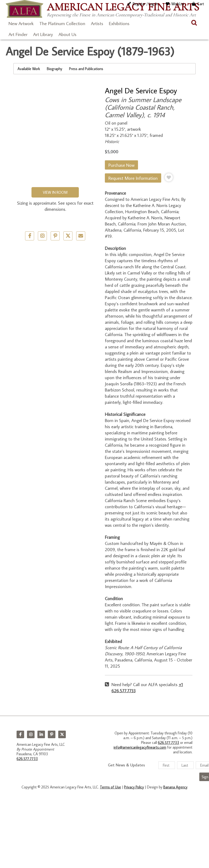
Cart (201, 4)
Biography (55, 69)
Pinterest (52, 734)
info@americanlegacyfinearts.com (140, 747)
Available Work (29, 69)
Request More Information (133, 178)
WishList (178, 4)
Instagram (31, 734)
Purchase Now (121, 165)
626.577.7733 (27, 759)
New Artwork (21, 23)
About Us (67, 34)
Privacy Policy (134, 787)
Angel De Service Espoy (141, 90)
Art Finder (18, 34)
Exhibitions (119, 23)
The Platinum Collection (62, 23)
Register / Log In (145, 4)
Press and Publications (86, 69)
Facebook (20, 734)
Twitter (68, 236)
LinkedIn (41, 734)
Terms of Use (110, 787)
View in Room (55, 192)
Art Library (43, 34)
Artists (97, 23)
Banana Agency (175, 787)
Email (81, 236)
